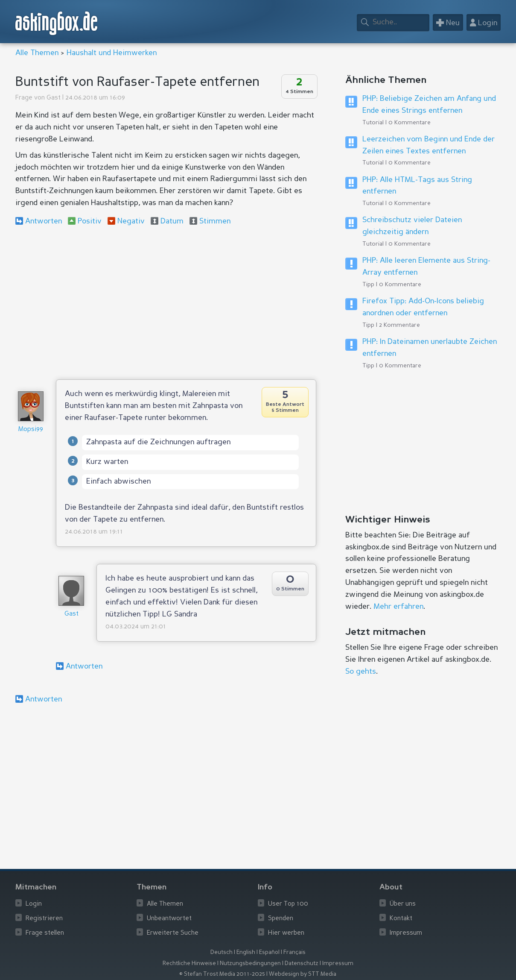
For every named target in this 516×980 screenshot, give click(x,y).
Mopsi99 (31, 430)
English (246, 952)
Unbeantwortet (169, 919)
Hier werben (286, 933)
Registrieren (44, 919)
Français (294, 952)
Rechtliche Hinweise (189, 964)
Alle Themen (37, 53)
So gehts (361, 672)
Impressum (406, 933)
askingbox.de (57, 23)
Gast (54, 98)
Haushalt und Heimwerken (112, 53)
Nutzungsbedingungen (250, 964)
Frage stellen (45, 933)
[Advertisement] (166, 302)
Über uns (403, 904)
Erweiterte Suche (173, 933)
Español (269, 952)
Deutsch (222, 952)
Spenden (281, 919)
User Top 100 (288, 904)
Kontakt (401, 919)
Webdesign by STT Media (303, 974)
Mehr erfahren (398, 607)
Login (34, 904)
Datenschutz (302, 964)
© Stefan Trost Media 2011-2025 (222, 974)
